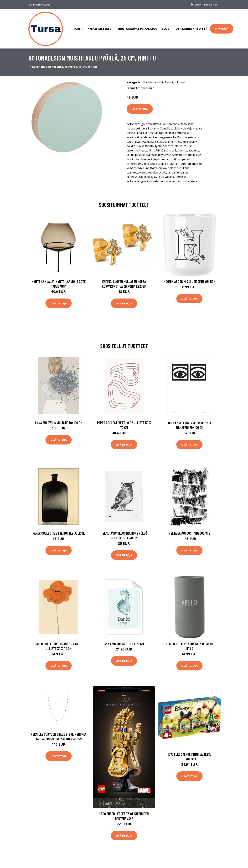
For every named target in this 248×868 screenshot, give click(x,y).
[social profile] (54, 5)
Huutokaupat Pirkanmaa (137, 26)
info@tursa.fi (210, 5)
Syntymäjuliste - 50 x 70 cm (124, 639)
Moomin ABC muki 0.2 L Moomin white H (189, 277)
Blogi (166, 26)
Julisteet (180, 78)
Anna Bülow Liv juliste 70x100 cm (59, 418)
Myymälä (222, 26)
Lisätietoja (140, 104)
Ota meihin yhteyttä (191, 26)
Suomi (196, 5)
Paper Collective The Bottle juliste (59, 528)
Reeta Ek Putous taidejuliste (189, 528)
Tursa (78, 26)
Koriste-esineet (153, 78)
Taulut (169, 78)
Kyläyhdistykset (100, 26)
